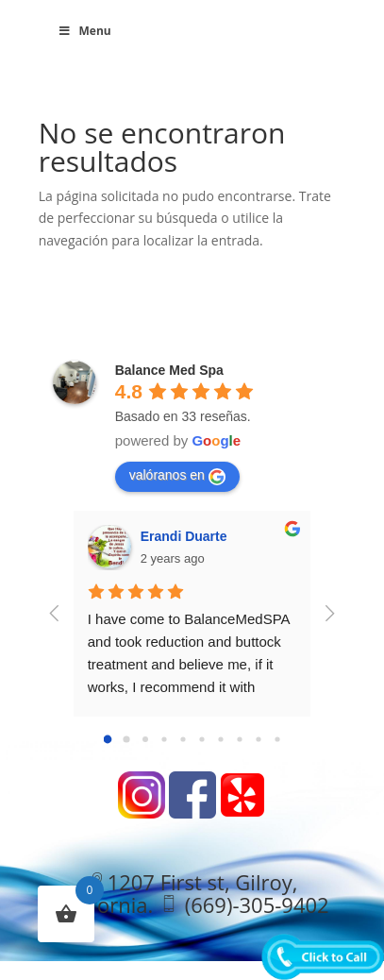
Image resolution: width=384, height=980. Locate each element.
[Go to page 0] (107, 740)
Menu (84, 31)
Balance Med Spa (169, 370)
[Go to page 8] (258, 739)
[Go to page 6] (220, 739)
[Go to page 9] (277, 739)
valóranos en (177, 476)
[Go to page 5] (201, 739)
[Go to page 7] (239, 739)
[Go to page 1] (126, 739)
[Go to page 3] (164, 739)
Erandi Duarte (184, 536)
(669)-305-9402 (257, 904)
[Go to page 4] (183, 739)
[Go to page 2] (145, 739)
